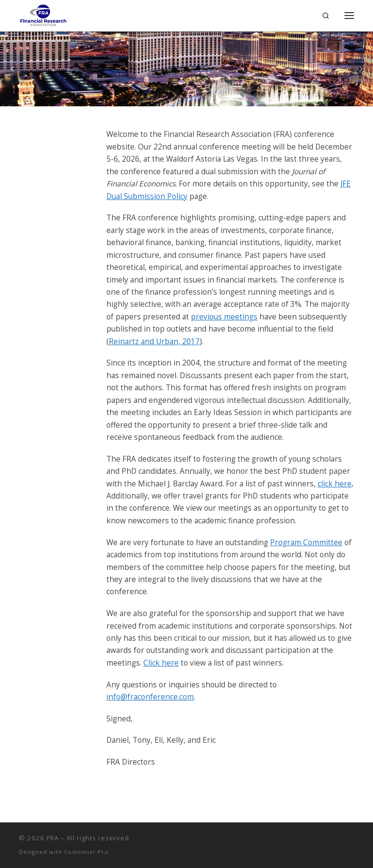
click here (335, 484)
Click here (161, 663)
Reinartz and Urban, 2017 (154, 342)
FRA (53, 838)
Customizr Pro (86, 852)
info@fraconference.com (150, 697)
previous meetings (224, 317)
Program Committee (306, 542)
